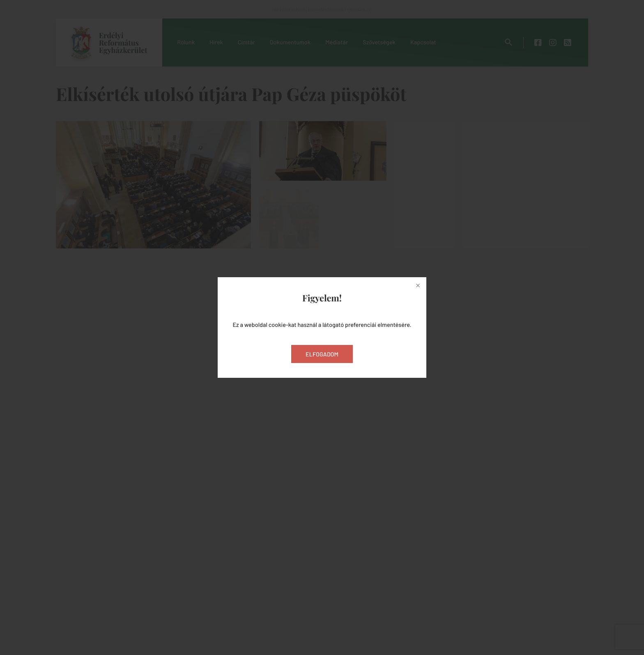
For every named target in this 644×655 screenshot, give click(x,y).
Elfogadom (322, 354)
